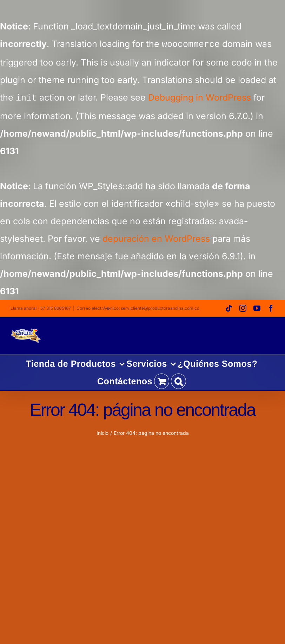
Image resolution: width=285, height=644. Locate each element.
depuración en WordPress (156, 237)
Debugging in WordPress (200, 97)
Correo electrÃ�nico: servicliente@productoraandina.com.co (138, 307)
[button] (178, 380)
